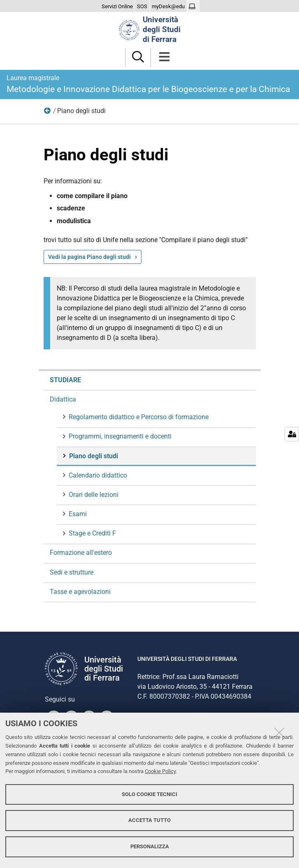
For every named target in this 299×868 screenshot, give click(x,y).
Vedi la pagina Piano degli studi (89, 257)
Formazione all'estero (81, 553)
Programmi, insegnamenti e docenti (119, 436)
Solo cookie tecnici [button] (149, 794)
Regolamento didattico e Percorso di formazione (138, 417)
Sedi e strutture (72, 572)
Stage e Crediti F (92, 533)
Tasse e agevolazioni (80, 592)
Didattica (48, 113)
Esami (77, 514)
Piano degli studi (93, 456)
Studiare (65, 380)
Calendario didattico (97, 475)
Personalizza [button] (150, 846)
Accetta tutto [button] (149, 820)
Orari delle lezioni (93, 495)
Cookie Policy (160, 771)
